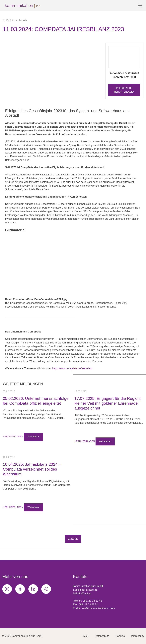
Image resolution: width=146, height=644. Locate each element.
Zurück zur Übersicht (15, 20)
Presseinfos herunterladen (124, 90)
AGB (86, 636)
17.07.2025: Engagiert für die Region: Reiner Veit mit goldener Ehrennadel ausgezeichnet (108, 403)
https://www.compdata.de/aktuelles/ (72, 368)
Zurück (73, 539)
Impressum (137, 636)
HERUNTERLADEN (13, 437)
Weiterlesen (34, 437)
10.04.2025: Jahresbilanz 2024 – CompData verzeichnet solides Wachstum (32, 469)
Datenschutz (102, 636)
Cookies (120, 636)
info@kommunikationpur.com (98, 608)
